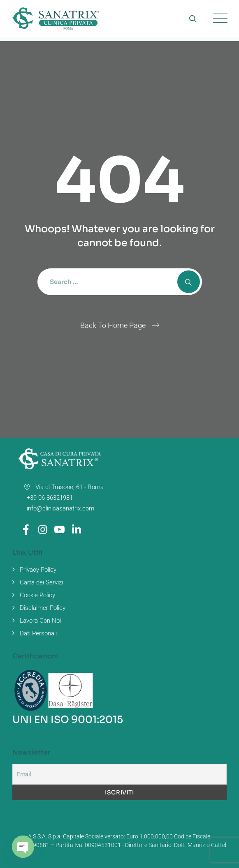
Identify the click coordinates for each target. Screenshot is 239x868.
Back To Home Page (113, 325)
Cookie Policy (37, 595)
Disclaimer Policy (43, 608)
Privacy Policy (38, 570)
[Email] (119, 774)
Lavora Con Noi (40, 621)
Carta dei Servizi (41, 582)
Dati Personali (38, 633)
